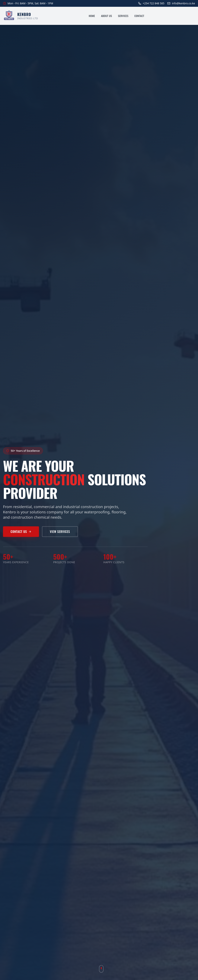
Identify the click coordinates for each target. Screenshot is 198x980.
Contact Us (21, 533)
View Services (60, 533)
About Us (107, 16)
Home (92, 16)
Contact (139, 16)
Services (123, 16)
